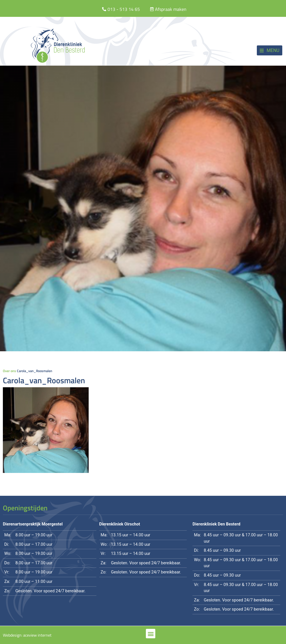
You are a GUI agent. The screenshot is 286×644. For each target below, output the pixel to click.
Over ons (9, 371)
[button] (270, 50)
